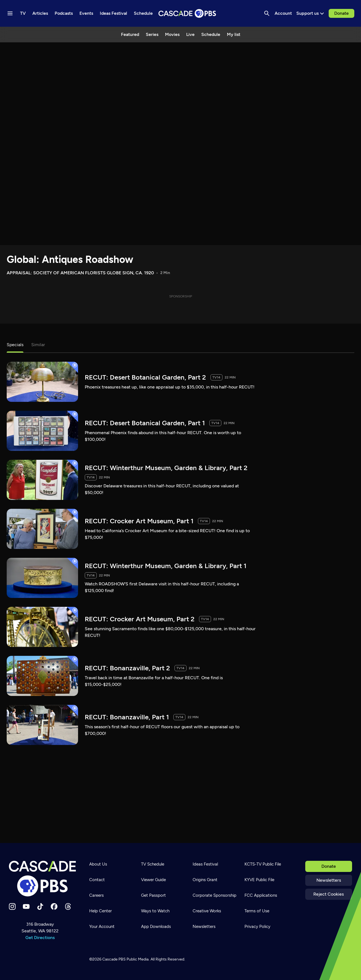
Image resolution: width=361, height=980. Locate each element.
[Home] (42, 879)
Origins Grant (205, 880)
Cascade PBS (114, 959)
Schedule (211, 34)
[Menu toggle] (10, 13)
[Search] (267, 13)
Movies (172, 34)
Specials (15, 345)
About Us (98, 864)
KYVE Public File (259, 880)
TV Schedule (153, 864)
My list (234, 34)
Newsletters (329, 880)
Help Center (100, 911)
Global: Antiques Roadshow (70, 259)
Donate (341, 13)
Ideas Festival (205, 864)
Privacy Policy (257, 927)
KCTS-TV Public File (263, 864)
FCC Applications (261, 895)
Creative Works (207, 911)
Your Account (102, 927)
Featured (130, 34)
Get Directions (40, 938)
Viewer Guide (153, 880)
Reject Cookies (329, 894)
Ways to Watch (155, 911)
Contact (97, 880)
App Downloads (156, 927)
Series (152, 34)
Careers (96, 895)
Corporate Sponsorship (215, 895)
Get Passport (153, 895)
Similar (38, 345)
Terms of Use (257, 911)
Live (190, 34)
